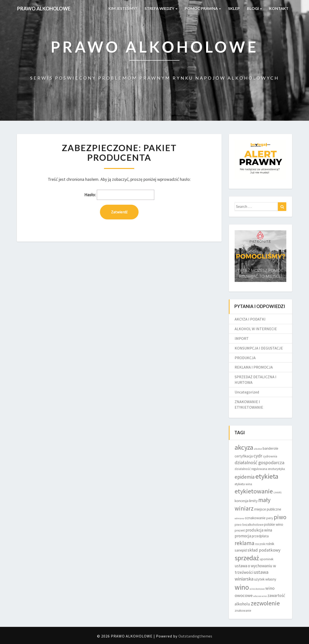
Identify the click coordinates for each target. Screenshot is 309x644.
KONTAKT (279, 8)
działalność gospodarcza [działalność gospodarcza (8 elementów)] (260, 462)
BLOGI (254, 8)
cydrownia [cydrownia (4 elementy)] (270, 456)
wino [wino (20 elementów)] (242, 587)
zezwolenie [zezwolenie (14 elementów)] (265, 603)
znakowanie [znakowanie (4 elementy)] (243, 611)
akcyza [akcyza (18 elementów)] (244, 447)
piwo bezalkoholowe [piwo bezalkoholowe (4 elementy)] (249, 525)
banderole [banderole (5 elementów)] (270, 448)
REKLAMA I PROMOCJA (254, 367)
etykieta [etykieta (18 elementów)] (267, 476)
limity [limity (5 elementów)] (253, 501)
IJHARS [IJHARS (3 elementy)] (277, 493)
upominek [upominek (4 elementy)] (267, 559)
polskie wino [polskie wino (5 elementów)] (274, 524)
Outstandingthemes (195, 636)
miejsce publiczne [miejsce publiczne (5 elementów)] (268, 509)
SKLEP (234, 8)
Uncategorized (247, 392)
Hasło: (119, 195)
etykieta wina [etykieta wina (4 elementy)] (243, 484)
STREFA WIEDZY (161, 8)
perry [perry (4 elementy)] (270, 518)
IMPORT (242, 338)
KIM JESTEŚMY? (123, 8)
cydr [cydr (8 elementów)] (258, 456)
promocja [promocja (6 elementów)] (243, 536)
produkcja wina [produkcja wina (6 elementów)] (259, 530)
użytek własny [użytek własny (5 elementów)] (265, 579)
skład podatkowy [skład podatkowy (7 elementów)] (264, 550)
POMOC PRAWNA (203, 8)
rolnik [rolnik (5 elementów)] (270, 544)
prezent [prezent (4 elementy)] (240, 530)
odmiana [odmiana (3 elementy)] (239, 518)
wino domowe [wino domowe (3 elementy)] (257, 589)
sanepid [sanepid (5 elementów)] (241, 550)
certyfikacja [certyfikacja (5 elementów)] (244, 456)
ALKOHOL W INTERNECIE (256, 329)
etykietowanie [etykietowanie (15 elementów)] (254, 491)
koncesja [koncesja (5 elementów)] (242, 501)
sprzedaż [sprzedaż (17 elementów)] (247, 558)
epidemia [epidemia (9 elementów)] (245, 477)
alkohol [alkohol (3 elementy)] (258, 449)
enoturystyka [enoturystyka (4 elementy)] (276, 469)
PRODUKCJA (245, 358)
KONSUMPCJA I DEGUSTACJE (259, 348)
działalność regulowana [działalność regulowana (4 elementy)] (251, 469)
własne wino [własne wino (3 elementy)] (260, 596)
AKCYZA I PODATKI (250, 319)
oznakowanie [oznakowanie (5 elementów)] (255, 518)
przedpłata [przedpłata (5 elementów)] (260, 536)
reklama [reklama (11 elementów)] (245, 543)
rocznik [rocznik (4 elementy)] (260, 544)
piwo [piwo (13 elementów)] (280, 517)
